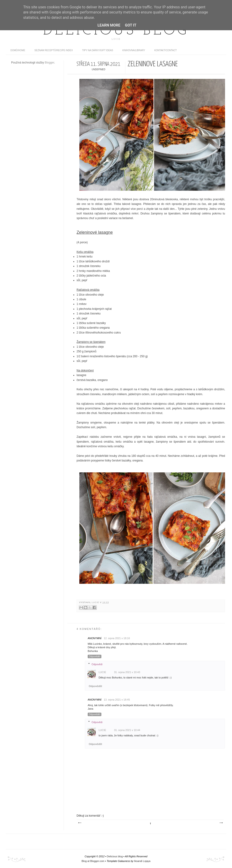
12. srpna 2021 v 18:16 (117, 638)
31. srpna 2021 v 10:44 (127, 730)
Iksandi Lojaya (142, 861)
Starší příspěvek (221, 823)
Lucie (96, 602)
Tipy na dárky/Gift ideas (98, 50)
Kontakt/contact (166, 50)
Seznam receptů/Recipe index (54, 50)
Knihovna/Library (134, 50)
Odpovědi (97, 664)
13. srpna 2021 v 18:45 (117, 700)
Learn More (109, 25)
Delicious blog (116, 31)
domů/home (18, 50)
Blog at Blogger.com (93, 861)
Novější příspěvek (80, 823)
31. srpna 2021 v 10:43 (127, 672)
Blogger (50, 63)
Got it (130, 25)
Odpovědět (95, 656)
